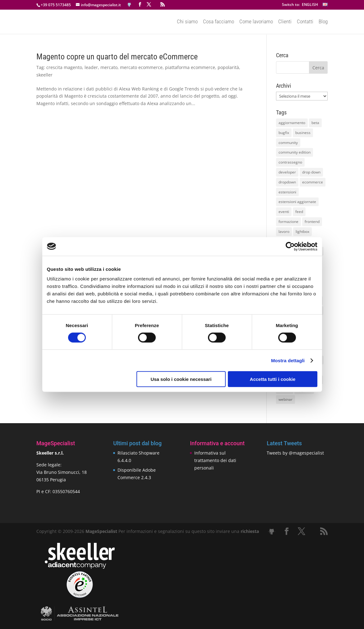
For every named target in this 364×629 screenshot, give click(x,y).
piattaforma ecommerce (190, 67)
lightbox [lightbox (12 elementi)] (302, 231)
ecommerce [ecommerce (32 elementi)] (313, 182)
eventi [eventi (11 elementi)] (284, 212)
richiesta (249, 531)
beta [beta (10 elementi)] (315, 123)
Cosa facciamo (219, 22)
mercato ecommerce (141, 67)
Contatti (305, 22)
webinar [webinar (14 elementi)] (286, 399)
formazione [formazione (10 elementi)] (288, 222)
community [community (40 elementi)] (288, 143)
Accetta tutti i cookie (273, 379)
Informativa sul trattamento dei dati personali (215, 460)
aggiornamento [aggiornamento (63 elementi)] (292, 123)
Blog (323, 22)
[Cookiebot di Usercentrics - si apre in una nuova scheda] (290, 246)
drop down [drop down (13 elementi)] (311, 172)
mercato (109, 67)
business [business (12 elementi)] (303, 133)
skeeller (44, 75)
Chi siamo (187, 22)
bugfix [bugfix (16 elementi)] (284, 133)
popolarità (228, 67)
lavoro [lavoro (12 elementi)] (284, 231)
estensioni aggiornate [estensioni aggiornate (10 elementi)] (297, 202)
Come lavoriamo (256, 22)
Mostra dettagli (288, 360)
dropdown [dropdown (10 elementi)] (287, 182)
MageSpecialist (101, 531)
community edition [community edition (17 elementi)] (295, 152)
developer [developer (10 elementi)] (287, 172)
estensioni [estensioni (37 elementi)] (287, 192)
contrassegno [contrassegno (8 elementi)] (290, 162)
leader (91, 67)
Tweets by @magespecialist (295, 453)
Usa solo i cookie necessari (181, 379)
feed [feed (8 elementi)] (299, 212)
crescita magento (64, 67)
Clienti (285, 22)
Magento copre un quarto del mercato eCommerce (117, 57)
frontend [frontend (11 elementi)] (312, 222)
